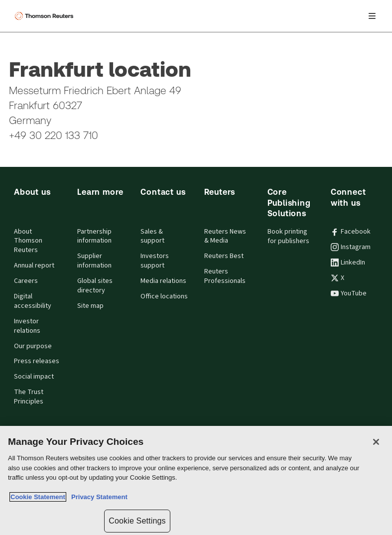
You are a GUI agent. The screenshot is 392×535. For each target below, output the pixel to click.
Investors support (155, 261)
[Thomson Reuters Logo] (45, 16)
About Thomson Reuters (28, 241)
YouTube (349, 293)
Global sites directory (95, 286)
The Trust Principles (29, 397)
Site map (90, 306)
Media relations (163, 281)
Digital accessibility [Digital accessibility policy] (33, 301)
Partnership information (94, 236)
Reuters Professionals (225, 276)
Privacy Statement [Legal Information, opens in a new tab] (98, 497)
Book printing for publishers (288, 236)
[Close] (376, 442)
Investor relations (27, 326)
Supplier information (94, 261)
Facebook (351, 232)
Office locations (164, 296)
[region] (196, 480)
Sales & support (152, 236)
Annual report (34, 266)
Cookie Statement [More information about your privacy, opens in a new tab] (38, 497)
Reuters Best (224, 256)
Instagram (351, 247)
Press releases (37, 361)
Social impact (34, 377)
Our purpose (33, 346)
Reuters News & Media (225, 236)
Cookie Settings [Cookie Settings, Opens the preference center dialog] (137, 521)
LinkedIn (348, 263)
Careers (26, 281)
